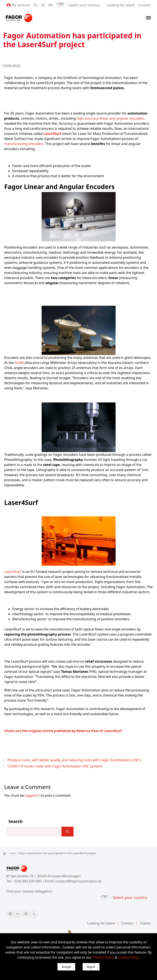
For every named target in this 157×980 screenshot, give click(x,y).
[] (68, 832)
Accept (66, 967)
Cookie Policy (128, 957)
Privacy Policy (103, 957)
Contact (144, 5)
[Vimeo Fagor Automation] (26, 914)
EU (36, 5)
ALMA (19, 363)
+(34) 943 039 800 (28, 881)
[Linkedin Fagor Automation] (18, 914)
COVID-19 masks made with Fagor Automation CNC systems (55, 766)
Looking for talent (121, 5)
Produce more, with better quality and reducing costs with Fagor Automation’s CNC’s (74, 760)
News (13, 853)
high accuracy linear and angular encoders (110, 118)
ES (43, 5)
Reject (91, 967)
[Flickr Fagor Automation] (10, 914)
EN (50, 5)
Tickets (145, 923)
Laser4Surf (13, 572)
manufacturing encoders (24, 144)
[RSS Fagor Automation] (34, 914)
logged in (32, 795)
